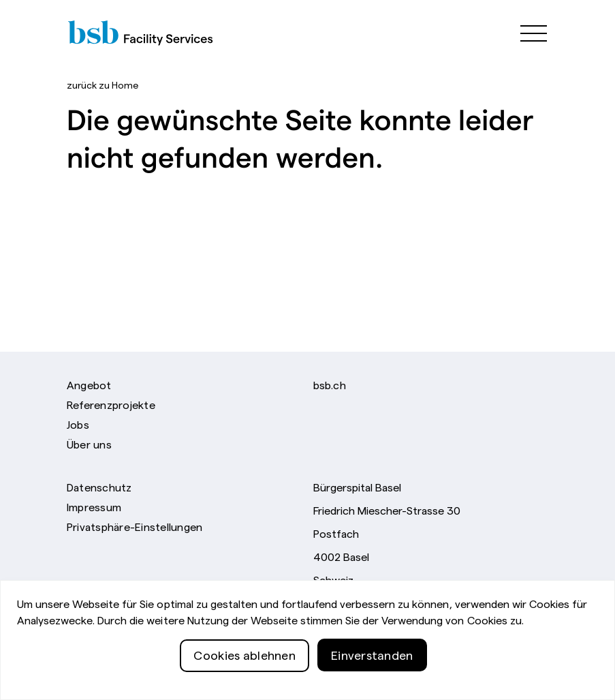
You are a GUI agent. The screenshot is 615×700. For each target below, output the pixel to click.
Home (102, 85)
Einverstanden (372, 679)
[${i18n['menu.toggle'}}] (527, 32)
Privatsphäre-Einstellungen (135, 526)
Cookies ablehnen (245, 679)
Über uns (89, 444)
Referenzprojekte (111, 404)
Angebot (89, 384)
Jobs (78, 424)
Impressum (94, 506)
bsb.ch (330, 384)
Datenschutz (99, 487)
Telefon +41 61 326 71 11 (373, 601)
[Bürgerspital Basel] (155, 32)
